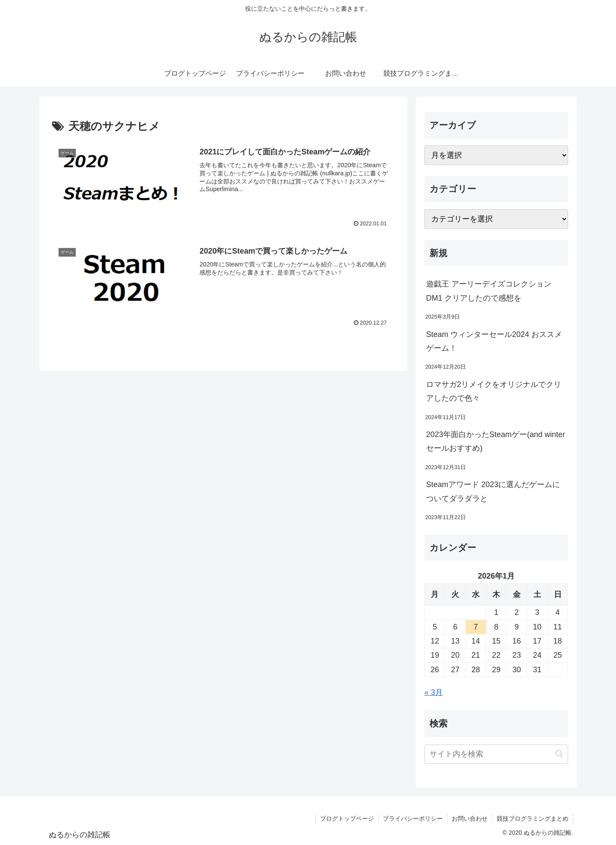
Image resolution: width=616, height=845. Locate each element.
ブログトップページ (347, 818)
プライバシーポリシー (413, 818)
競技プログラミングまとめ (533, 818)
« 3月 (434, 692)
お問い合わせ (470, 818)
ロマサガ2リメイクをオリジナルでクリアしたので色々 (494, 391)
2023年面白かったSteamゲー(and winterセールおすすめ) (496, 441)
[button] (559, 754)
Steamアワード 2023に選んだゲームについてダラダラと (493, 491)
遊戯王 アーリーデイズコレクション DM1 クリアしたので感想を (489, 291)
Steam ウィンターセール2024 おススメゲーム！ (494, 341)
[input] (496, 754)
